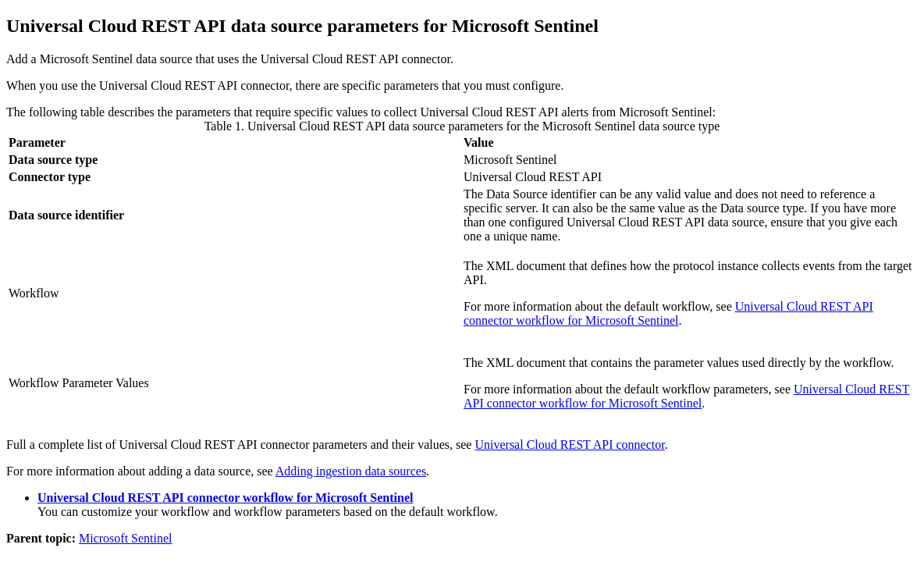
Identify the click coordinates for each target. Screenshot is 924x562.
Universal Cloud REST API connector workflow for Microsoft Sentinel (668, 313)
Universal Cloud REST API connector (569, 445)
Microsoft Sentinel (126, 538)
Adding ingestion (351, 471)
